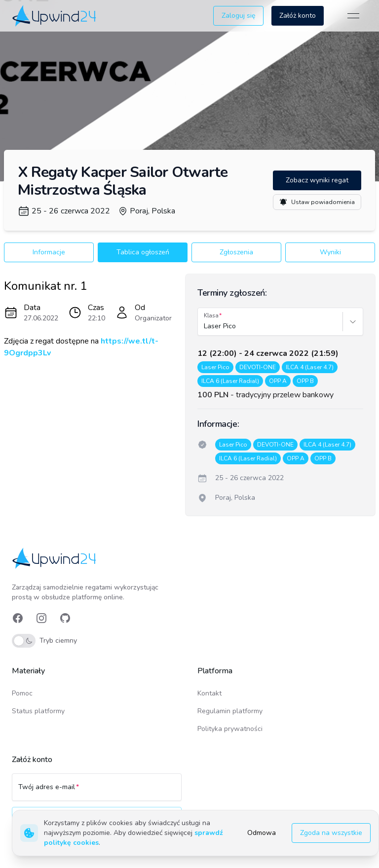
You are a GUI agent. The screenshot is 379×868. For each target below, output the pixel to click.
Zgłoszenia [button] (236, 252)
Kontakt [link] (209, 693)
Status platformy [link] (38, 711)
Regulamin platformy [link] (230, 711)
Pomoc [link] (22, 693)
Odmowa (262, 833)
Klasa (211, 315)
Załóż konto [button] (298, 16)
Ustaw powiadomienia (317, 202)
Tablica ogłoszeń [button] (143, 252)
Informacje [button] (49, 252)
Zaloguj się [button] (238, 16)
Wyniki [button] (330, 252)
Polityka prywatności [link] (230, 729)
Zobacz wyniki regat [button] (317, 180)
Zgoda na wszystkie (331, 833)
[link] (55, 16)
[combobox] (205, 326)
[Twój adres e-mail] (97, 792)
